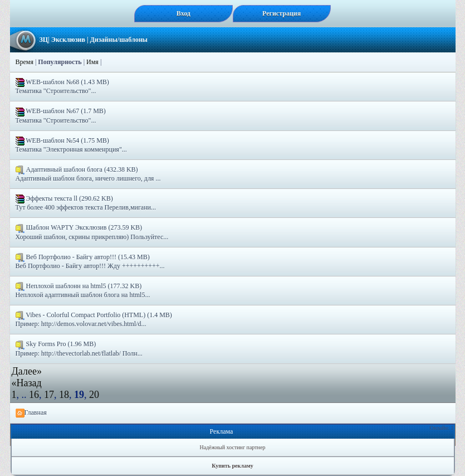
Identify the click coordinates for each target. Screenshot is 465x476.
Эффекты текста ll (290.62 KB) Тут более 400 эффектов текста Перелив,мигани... (86, 203)
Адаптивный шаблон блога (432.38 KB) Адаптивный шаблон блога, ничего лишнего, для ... (88, 174)
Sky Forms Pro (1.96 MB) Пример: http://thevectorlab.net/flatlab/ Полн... (79, 348)
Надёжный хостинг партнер (233, 447)
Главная (31, 413)
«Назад (27, 383)
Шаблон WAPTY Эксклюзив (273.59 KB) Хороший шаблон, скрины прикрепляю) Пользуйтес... (92, 232)
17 (49, 395)
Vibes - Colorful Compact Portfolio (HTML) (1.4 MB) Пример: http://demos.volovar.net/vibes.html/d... (94, 319)
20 (94, 395)
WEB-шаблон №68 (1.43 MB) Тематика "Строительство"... (62, 86)
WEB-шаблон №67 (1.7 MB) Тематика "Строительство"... (61, 115)
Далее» (27, 371)
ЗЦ (44, 40)
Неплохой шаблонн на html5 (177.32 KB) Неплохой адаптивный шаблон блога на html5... (83, 290)
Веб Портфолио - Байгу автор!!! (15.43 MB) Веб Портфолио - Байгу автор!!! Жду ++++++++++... (90, 261)
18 (64, 395)
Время (25, 62)
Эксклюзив (68, 40)
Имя (92, 62)
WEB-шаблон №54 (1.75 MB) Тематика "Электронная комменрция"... (71, 145)
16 (34, 395)
